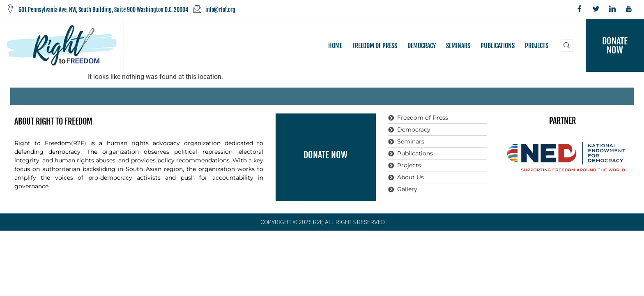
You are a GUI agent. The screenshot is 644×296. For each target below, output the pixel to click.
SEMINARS (458, 46)
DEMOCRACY (422, 46)
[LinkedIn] (612, 9)
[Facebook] (580, 9)
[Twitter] (596, 9)
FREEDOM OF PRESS (375, 46)
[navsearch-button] (567, 46)
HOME (335, 46)
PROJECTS (537, 46)
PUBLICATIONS (498, 46)
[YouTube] (629, 9)
